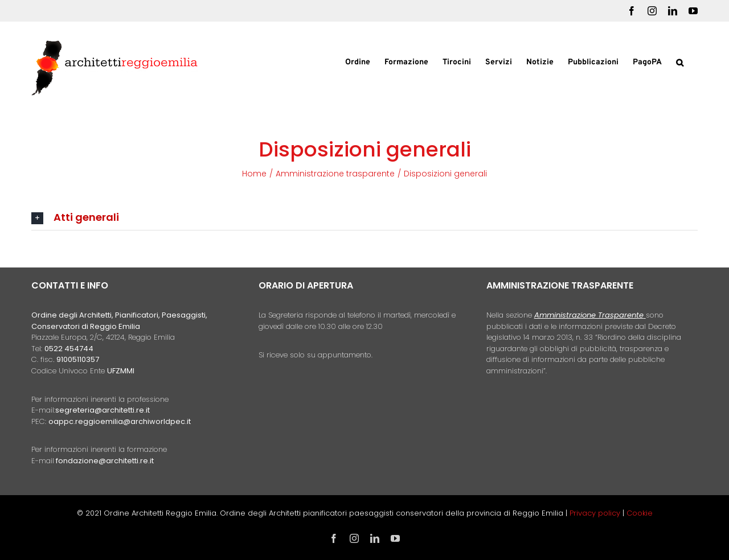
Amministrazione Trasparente (589, 315)
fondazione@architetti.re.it (105, 461)
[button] (680, 61)
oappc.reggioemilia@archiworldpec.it (120, 421)
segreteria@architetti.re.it (103, 410)
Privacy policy (596, 513)
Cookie (640, 513)
